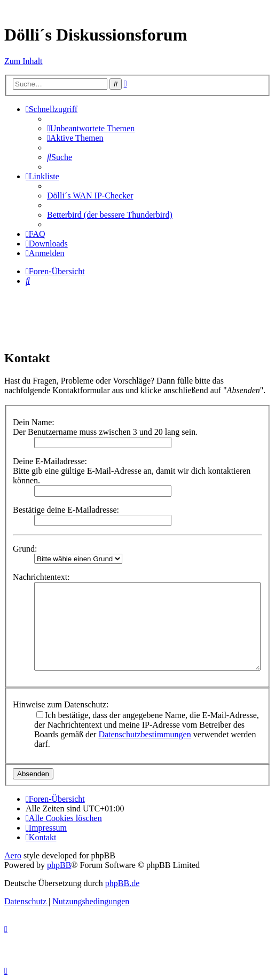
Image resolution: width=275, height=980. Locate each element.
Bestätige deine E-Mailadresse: (66, 510)
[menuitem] (91, 128)
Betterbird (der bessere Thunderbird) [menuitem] (110, 215)
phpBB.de (122, 883)
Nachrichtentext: (41, 577)
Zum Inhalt (23, 61)
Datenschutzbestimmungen (144, 734)
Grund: (25, 549)
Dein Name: (34, 422)
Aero (13, 855)
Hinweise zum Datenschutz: (61, 704)
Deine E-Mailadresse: (50, 461)
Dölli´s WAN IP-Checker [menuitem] (90, 196)
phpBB (59, 865)
